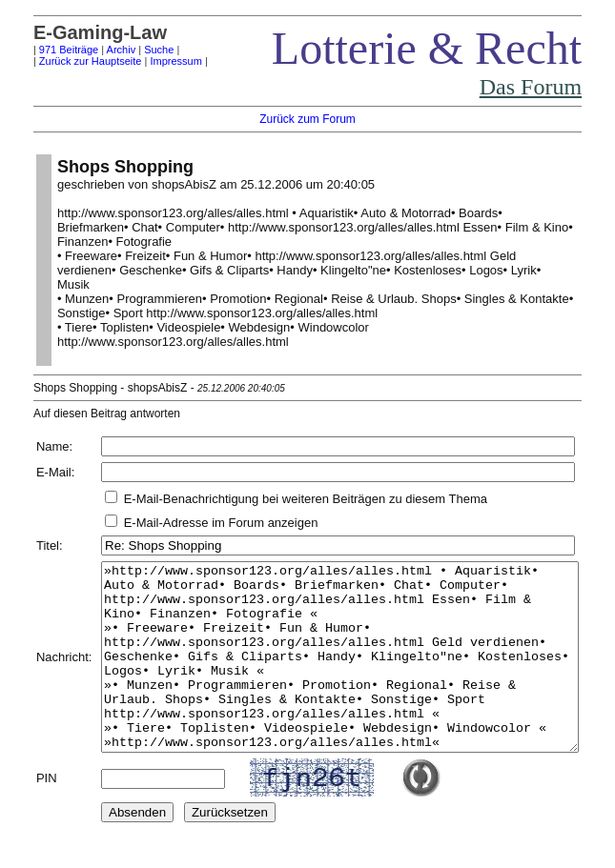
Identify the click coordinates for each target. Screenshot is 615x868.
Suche (135, 50)
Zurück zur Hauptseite (67, 61)
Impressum (153, 61)
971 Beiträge (45, 50)
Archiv (98, 50)
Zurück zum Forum (312, 119)
